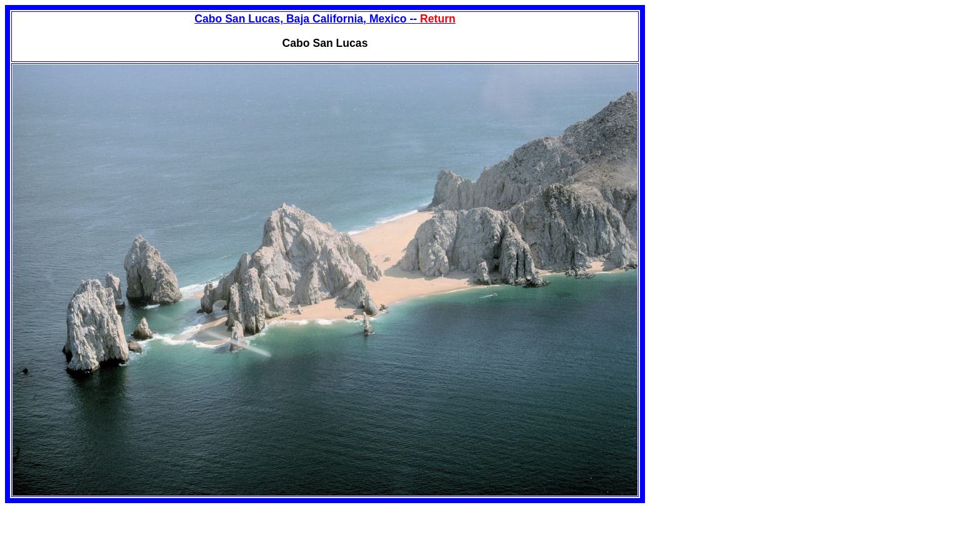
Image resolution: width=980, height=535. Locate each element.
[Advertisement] (750, 92)
